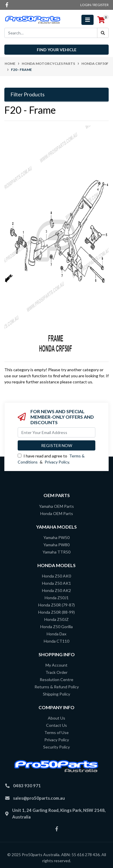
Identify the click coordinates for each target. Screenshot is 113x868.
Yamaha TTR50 (57, 552)
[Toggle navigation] (88, 20)
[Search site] (103, 33)
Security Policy (57, 747)
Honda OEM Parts (57, 513)
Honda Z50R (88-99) (57, 612)
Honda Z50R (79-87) (57, 605)
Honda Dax (57, 634)
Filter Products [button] (28, 94)
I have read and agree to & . (51, 459)
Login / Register (94, 5)
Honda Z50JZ (57, 619)
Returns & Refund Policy (57, 687)
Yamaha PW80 (57, 545)
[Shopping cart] (101, 20)
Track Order (57, 672)
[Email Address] (57, 432)
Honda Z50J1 (57, 598)
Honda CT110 (57, 641)
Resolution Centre (57, 679)
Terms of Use (57, 732)
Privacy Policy (57, 462)
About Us (57, 718)
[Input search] (51, 33)
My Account (57, 665)
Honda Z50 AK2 (57, 590)
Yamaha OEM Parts (57, 506)
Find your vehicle (57, 50)
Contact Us (57, 725)
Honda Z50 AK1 (57, 583)
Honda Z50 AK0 (57, 576)
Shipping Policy (57, 694)
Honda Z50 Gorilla (57, 627)
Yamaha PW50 (57, 537)
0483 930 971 (27, 786)
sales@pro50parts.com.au (39, 798)
